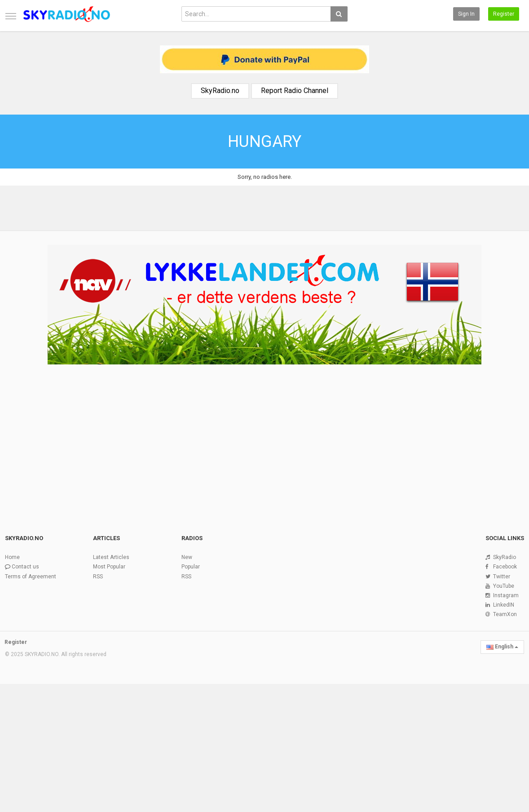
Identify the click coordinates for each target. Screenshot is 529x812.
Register (504, 14)
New (187, 557)
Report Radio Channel (295, 91)
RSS (98, 577)
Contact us (25, 567)
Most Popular (109, 567)
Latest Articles (111, 557)
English (502, 647)
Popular (191, 567)
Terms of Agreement (31, 577)
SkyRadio (505, 557)
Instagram (506, 595)
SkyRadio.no (220, 91)
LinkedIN (504, 605)
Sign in (466, 14)
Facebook (505, 567)
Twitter (502, 577)
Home (12, 557)
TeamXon (505, 614)
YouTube (504, 586)
